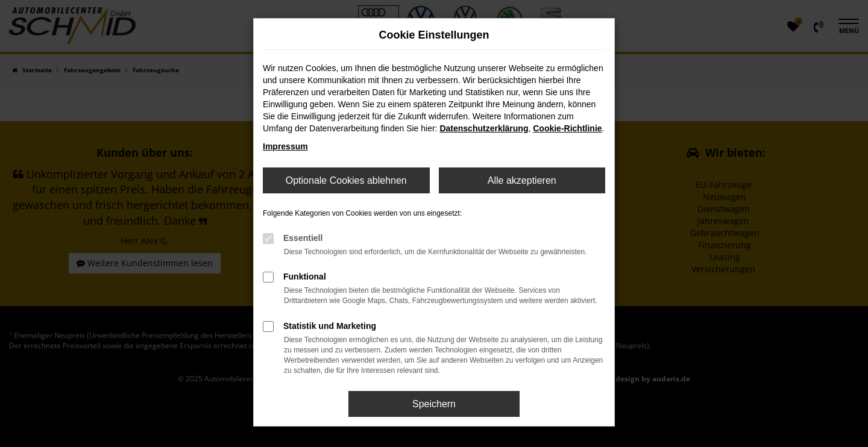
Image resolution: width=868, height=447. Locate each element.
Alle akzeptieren (522, 180)
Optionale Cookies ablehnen (346, 180)
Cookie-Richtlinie (567, 128)
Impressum (285, 146)
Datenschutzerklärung (484, 128)
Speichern (434, 404)
